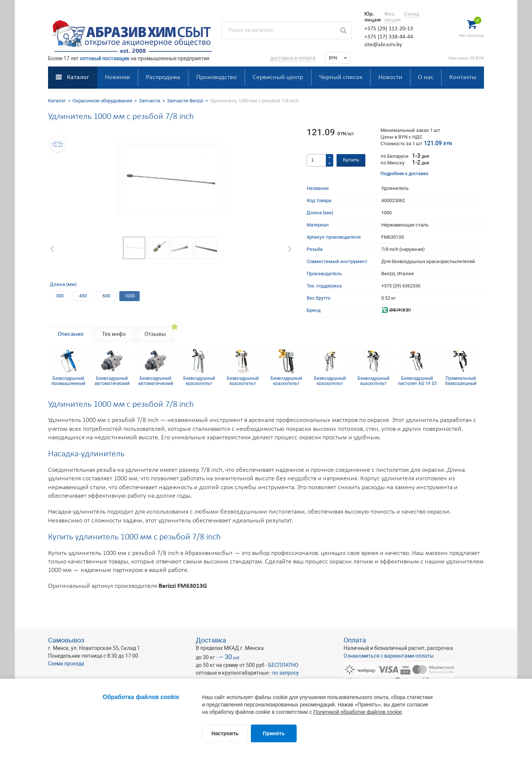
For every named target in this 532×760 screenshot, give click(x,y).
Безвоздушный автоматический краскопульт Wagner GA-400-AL (156, 381)
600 (106, 296)
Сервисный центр (278, 77)
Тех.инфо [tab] (114, 334)
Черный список (341, 77)
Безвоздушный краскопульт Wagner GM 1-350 (287, 381)
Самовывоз (66, 640)
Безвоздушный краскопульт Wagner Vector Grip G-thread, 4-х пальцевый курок (374, 381)
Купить (351, 160)
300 (60, 296)
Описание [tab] (71, 334)
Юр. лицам (371, 17)
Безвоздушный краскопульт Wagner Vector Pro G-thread (330, 381)
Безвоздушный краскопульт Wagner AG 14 (243, 381)
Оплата (355, 640)
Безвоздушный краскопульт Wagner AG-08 (199, 381)
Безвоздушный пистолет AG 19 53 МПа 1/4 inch (417, 381)
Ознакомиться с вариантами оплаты (389, 656)
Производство (216, 77)
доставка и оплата (293, 58)
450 (83, 296)
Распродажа (163, 77)
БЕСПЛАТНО (283, 665)
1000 (130, 296)
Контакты (463, 77)
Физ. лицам (391, 17)
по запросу (286, 673)
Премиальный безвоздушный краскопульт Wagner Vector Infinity (461, 381)
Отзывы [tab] (155, 334)
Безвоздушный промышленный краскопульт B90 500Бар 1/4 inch (68, 381)
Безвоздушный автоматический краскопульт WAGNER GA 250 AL (112, 381)
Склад (412, 14)
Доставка (211, 640)
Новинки (117, 77)
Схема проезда (66, 664)
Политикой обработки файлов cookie (358, 712)
